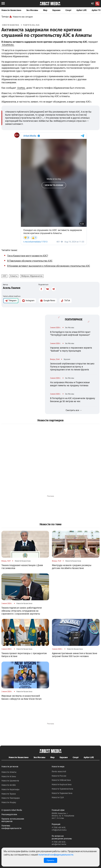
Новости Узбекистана (61, 780)
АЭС (4, 276)
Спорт (68, 10)
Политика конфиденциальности (11, 827)
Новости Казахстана (11, 10)
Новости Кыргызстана (62, 785)
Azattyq (21, 88)
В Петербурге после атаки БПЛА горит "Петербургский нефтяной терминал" (70, 333)
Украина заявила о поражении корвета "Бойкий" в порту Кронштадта (71, 349)
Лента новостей (59, 772)
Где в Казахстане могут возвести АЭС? (28, 256)
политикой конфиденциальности (56, 855)
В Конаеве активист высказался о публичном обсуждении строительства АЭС (49, 266)
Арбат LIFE (82, 10)
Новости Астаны (9, 776)
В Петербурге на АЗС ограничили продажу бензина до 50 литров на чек (73, 400)
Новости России (59, 776)
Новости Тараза (9, 794)
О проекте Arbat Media (12, 810)
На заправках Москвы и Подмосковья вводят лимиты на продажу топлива (70, 384)
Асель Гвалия (12, 288)
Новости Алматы (9, 772)
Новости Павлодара (11, 798)
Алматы (14, 276)
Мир (45, 10)
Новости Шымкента (10, 781)
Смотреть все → (74, 410)
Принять (50, 860)
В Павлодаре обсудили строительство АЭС (30, 261)
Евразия (56, 10)
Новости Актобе (9, 785)
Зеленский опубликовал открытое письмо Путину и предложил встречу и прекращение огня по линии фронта (72, 367)
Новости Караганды (10, 789)
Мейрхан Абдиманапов (32, 276)
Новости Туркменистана (62, 789)
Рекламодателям (9, 814)
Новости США (58, 797)
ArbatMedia (8, 45)
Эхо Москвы (32, 10)
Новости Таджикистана (62, 793)
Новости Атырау (9, 802)
